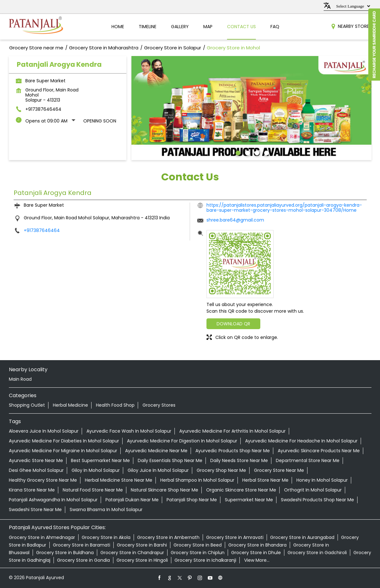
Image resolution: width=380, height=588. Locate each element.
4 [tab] (266, 152)
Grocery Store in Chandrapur (132, 553)
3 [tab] (256, 152)
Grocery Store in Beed (198, 545)
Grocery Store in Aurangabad (302, 537)
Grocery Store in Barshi (142, 545)
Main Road (20, 379)
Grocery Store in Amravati (235, 537)
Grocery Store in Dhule (256, 553)
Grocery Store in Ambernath (168, 537)
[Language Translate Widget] (352, 6)
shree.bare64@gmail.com (235, 220)
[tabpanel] (251, 108)
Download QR (233, 324)
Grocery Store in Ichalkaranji (205, 560)
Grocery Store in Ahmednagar (42, 537)
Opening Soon (100, 121)
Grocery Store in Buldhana (65, 553)
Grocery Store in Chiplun (198, 553)
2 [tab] (247, 152)
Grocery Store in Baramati (82, 545)
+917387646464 (43, 109)
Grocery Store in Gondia (83, 560)
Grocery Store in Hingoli (142, 560)
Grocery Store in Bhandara (257, 545)
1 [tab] (237, 152)
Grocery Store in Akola (106, 537)
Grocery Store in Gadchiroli (317, 553)
